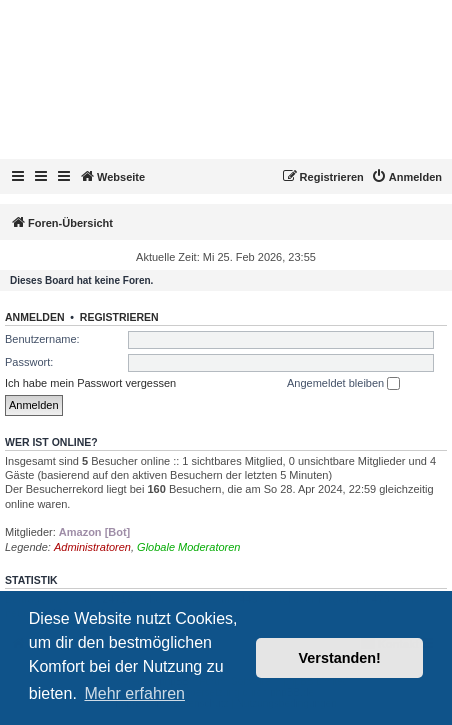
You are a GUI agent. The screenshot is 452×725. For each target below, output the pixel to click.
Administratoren (92, 547)
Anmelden (35, 317)
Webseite (112, 176)
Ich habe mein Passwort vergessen (90, 383)
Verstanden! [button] (340, 658)
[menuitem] (406, 177)
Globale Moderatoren (188, 547)
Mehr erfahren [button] (134, 693)
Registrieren (119, 317)
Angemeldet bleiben (343, 384)
